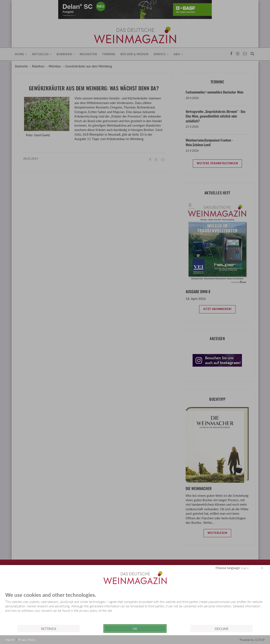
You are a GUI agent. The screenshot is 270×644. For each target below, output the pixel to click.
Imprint (10, 640)
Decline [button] (222, 629)
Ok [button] (135, 629)
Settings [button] (49, 629)
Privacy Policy (27, 640)
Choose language (228, 568)
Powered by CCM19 (252, 640)
